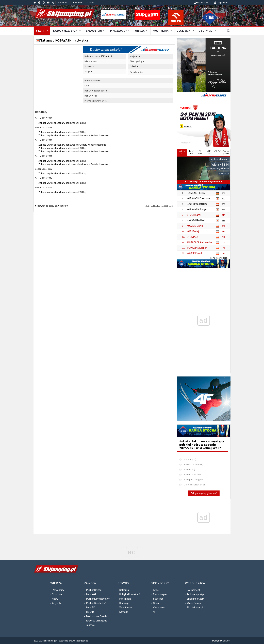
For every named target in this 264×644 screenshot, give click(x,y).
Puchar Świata (94, 590)
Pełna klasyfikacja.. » (220, 258)
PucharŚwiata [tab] (226, 152)
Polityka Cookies (221, 641)
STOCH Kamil (194, 215)
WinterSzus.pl (194, 603)
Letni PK (90, 608)
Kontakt (91, 3)
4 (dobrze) (189, 469)
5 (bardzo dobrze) (194, 464)
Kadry (55, 599)
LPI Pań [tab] (218, 151)
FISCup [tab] (200, 152)
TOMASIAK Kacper (197, 248)
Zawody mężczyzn (65, 31)
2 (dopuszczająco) (194, 480)
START (40, 31)
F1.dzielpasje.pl (195, 608)
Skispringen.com (196, 599)
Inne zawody (119, 31)
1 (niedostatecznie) (194, 485)
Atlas (156, 590)
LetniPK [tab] (192, 152)
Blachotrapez (160, 594)
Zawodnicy (58, 590)
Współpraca (126, 608)
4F (154, 612)
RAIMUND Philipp (196, 193)
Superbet (158, 599)
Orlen (156, 603)
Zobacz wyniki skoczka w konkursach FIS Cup (62, 123)
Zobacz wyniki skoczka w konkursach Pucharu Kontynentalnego (72, 145)
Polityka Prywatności (130, 594)
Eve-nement (193, 590)
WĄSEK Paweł (194, 253)
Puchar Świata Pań (96, 603)
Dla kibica (184, 31)
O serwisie (205, 31)
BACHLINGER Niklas (197, 204)
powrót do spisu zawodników (52, 206)
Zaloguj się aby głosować (204, 493)
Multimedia (161, 31)
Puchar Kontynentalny (98, 599)
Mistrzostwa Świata (97, 616)
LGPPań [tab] (209, 152)
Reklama (78, 3)
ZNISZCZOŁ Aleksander (200, 242)
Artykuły (56, 603)
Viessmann (159, 608)
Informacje (125, 599)
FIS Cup (90, 612)
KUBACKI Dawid (195, 226)
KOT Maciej (193, 231)
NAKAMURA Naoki (197, 220)
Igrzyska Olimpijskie (97, 621)
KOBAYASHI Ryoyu (197, 210)
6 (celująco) (190, 459)
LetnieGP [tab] (182, 152)
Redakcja (63, 3)
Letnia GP (91, 594)
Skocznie (57, 594)
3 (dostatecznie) (193, 475)
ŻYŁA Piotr (193, 237)
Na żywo (90, 625)
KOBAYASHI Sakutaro (198, 198)
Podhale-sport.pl (195, 594)
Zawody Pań (94, 31)
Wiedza (140, 31)
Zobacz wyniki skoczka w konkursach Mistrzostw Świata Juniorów (73, 136)
